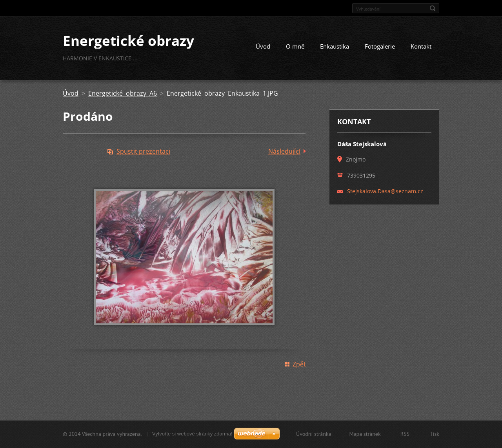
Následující (284, 151)
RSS (405, 434)
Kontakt (421, 46)
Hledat (433, 8)
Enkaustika (335, 46)
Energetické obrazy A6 (123, 93)
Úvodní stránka (314, 434)
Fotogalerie (380, 46)
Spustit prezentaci (143, 151)
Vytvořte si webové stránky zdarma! (192, 434)
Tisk (435, 434)
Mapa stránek (365, 434)
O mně (295, 46)
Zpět (299, 364)
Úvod (263, 46)
